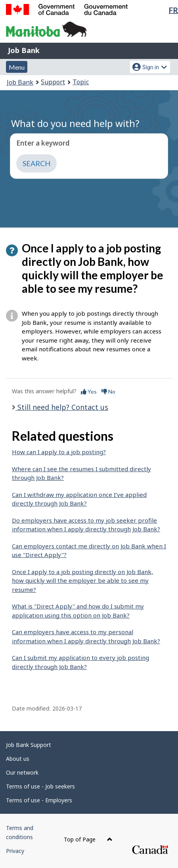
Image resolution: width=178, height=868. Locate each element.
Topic (81, 82)
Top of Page (88, 839)
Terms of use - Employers (39, 800)
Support (53, 82)
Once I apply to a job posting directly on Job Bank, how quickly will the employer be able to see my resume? (82, 581)
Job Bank (24, 50)
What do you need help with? (75, 123)
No (108, 391)
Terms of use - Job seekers (40, 786)
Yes (89, 391)
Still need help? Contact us (62, 407)
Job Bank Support (29, 745)
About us (18, 759)
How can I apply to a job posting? (59, 452)
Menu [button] (17, 67)
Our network (22, 772)
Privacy (15, 851)
